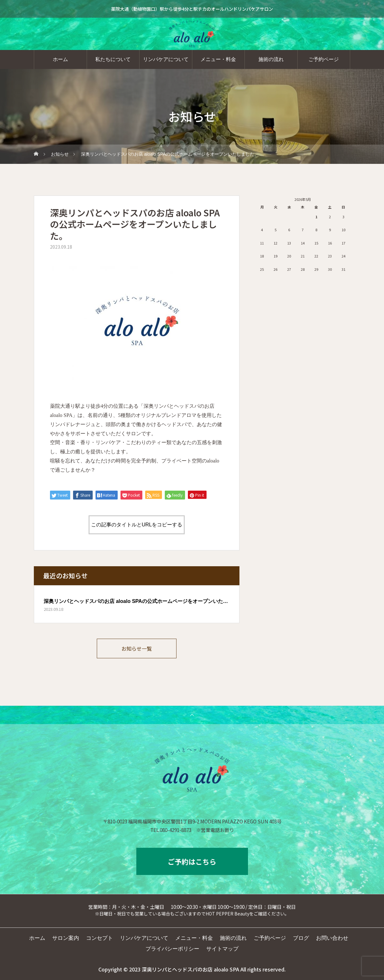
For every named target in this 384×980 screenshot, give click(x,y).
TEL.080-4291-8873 (171, 830)
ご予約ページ (324, 59)
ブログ (301, 938)
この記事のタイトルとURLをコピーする (137, 525)
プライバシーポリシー (172, 949)
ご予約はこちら (192, 861)
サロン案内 (66, 938)
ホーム (60, 59)
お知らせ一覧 (137, 648)
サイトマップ (222, 949)
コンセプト (99, 938)
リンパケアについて (166, 59)
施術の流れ (271, 59)
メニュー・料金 (218, 59)
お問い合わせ (332, 938)
